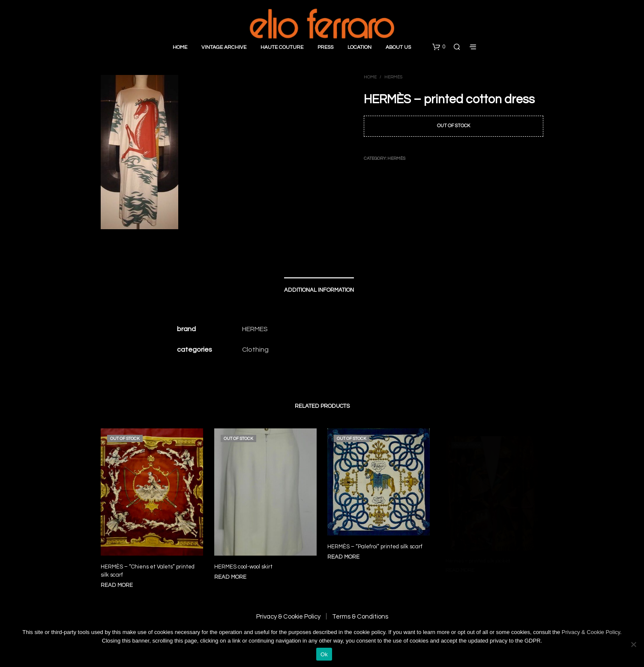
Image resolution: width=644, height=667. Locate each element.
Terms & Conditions (360, 617)
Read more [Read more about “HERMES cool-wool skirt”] (232, 573)
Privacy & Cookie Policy (288, 617)
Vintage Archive (224, 47)
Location (359, 47)
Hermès (393, 77)
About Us (398, 47)
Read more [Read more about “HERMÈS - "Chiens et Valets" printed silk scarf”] (117, 585)
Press (325, 47)
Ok (324, 654)
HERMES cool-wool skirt (245, 564)
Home (180, 47)
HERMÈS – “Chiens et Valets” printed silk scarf (148, 571)
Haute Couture (282, 47)
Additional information (319, 290)
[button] (439, 47)
